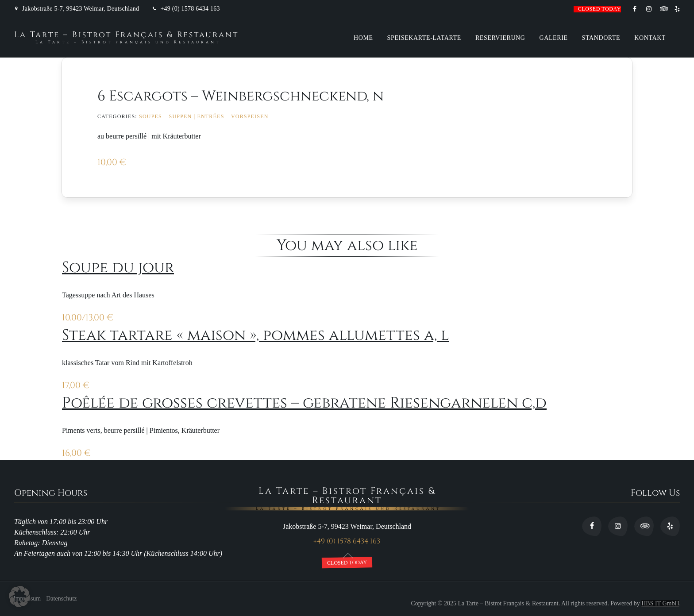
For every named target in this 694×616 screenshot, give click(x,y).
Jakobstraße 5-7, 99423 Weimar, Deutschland (81, 9)
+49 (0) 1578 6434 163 (190, 9)
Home (363, 38)
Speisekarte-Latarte (424, 38)
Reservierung (500, 38)
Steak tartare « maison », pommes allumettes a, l (255, 335)
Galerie (554, 38)
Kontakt (650, 38)
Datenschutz (61, 599)
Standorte (601, 38)
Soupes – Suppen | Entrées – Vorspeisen (204, 116)
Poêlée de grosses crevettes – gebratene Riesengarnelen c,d (304, 403)
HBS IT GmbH (660, 603)
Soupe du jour (118, 268)
